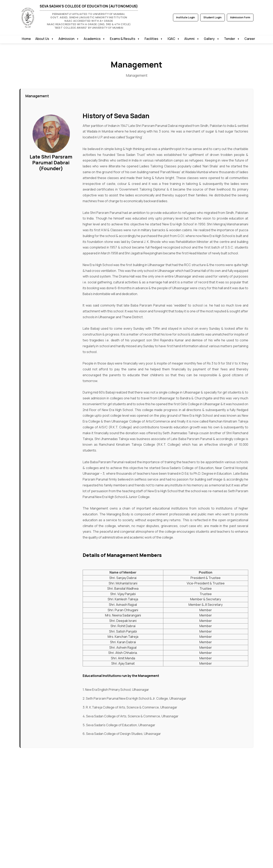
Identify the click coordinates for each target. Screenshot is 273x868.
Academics (92, 39)
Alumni (189, 39)
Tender (230, 39)
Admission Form (240, 17)
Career (250, 39)
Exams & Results (123, 39)
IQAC (171, 39)
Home (26, 39)
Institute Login (186, 17)
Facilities (151, 39)
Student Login (213, 17)
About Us (42, 39)
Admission (66, 39)
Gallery (209, 39)
